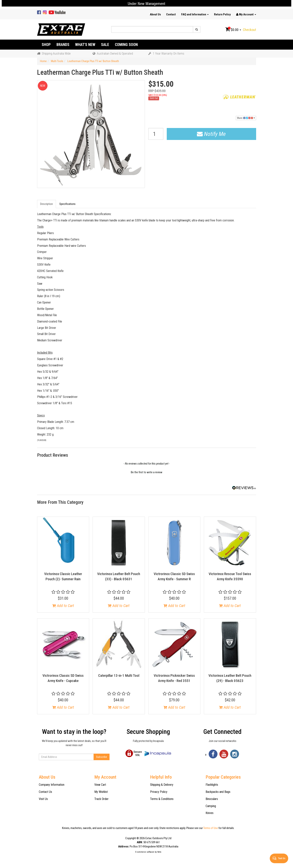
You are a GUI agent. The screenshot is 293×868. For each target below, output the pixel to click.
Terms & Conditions (162, 799)
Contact (171, 14)
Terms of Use (211, 828)
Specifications (67, 204)
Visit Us (43, 799)
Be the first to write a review (147, 472)
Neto (159, 852)
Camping (211, 806)
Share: (246, 118)
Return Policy (222, 14)
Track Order (101, 799)
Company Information (52, 785)
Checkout (249, 30)
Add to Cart (63, 606)
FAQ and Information (195, 14)
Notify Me (211, 134)
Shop (46, 45)
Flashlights (212, 785)
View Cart (100, 785)
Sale (105, 45)
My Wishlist (101, 792)
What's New (85, 45)
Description (46, 204)
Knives (210, 813)
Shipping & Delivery (162, 785)
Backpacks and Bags (218, 792)
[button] (147, 472)
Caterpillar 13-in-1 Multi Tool (119, 676)
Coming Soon (126, 45)
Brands (63, 45)
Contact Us (45, 792)
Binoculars (212, 799)
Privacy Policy (159, 792)
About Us (155, 14)
